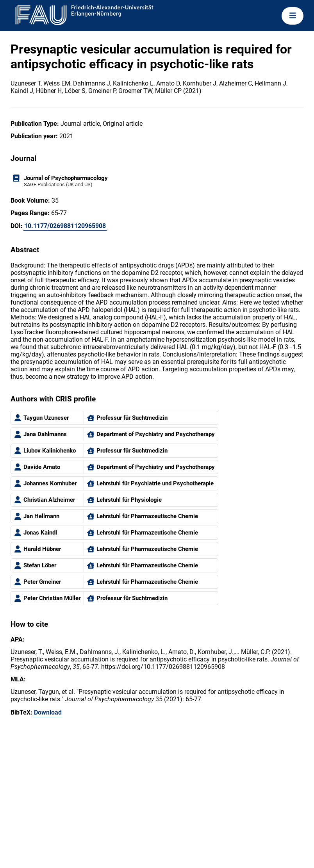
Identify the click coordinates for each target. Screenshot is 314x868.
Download (48, 712)
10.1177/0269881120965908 (65, 226)
